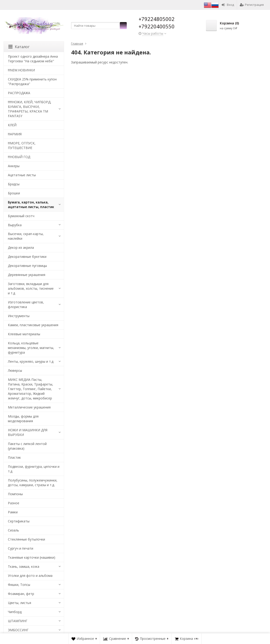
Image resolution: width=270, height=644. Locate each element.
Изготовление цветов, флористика (26, 304)
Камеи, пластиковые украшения (33, 325)
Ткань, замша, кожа (24, 566)
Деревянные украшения (27, 275)
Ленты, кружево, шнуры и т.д (31, 361)
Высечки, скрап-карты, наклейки (26, 236)
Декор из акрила (21, 247)
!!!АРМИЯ (15, 134)
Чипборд (15, 612)
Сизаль (13, 530)
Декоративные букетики (27, 257)
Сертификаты (19, 521)
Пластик (14, 457)
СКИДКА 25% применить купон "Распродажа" (32, 81)
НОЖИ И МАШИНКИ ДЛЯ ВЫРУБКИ (28, 432)
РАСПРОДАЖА (19, 93)
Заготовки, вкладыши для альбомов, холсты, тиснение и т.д (31, 288)
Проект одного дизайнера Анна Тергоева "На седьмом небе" (33, 59)
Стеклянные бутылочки (26, 539)
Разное (14, 503)
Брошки (14, 193)
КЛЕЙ (12, 125)
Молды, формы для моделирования (23, 419)
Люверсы (15, 370)
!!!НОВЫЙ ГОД (19, 157)
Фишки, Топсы (19, 585)
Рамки (13, 512)
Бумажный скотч (21, 216)
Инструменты (19, 316)
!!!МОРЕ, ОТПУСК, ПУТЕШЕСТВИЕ (22, 145)
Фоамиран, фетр (21, 594)
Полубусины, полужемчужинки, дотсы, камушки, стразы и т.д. (33, 483)
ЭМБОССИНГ (18, 630)
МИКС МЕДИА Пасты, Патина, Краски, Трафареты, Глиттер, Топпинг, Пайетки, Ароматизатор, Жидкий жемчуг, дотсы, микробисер (31, 389)
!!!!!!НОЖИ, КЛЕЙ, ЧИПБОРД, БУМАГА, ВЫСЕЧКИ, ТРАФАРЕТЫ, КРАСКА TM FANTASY (30, 109)
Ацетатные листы (22, 175)
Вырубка (15, 225)
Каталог (19, 47)
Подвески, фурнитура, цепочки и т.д (34, 469)
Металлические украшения (29, 407)
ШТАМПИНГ (18, 621)
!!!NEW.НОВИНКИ (21, 70)
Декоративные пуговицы (27, 266)
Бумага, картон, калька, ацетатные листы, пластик (31, 204)
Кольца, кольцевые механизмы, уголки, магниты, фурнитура (31, 348)
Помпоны (15, 494)
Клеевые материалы (24, 334)
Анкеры (14, 166)
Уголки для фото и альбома (30, 576)
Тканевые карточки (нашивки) (32, 557)
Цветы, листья (20, 603)
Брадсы (14, 184)
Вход (228, 5)
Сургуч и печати (21, 548)
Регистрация (252, 5)
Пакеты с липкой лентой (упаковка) (27, 446)
